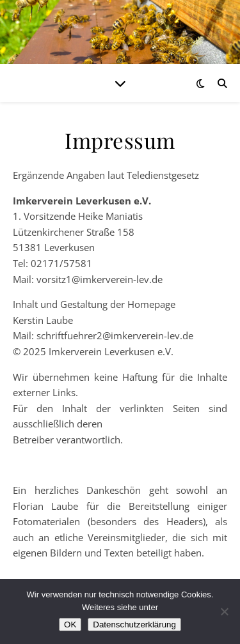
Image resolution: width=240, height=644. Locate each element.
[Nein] (224, 611)
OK (70, 625)
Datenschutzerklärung (134, 625)
